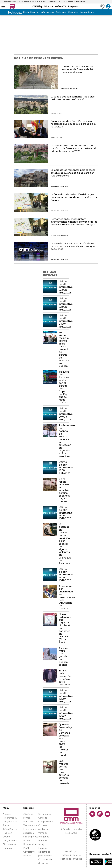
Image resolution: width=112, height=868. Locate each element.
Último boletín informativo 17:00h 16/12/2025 (64, 575)
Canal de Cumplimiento (46, 820)
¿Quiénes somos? (28, 816)
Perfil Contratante (29, 850)
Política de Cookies (71, 855)
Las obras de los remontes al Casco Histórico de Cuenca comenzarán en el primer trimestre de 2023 (73, 148)
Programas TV (10, 818)
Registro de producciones (45, 854)
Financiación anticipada (30, 831)
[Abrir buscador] (103, 6)
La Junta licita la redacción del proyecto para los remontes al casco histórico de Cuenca (74, 197)
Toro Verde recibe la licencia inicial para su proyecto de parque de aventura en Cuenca (64, 349)
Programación (10, 841)
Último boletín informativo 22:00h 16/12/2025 (64, 304)
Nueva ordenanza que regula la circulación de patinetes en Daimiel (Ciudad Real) (64, 628)
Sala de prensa (31, 837)
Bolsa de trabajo (43, 842)
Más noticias (87, 12)
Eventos (43, 848)
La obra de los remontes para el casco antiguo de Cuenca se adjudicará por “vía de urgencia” (73, 173)
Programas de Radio (10, 823)
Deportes (73, 12)
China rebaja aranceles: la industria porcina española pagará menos (64, 490)
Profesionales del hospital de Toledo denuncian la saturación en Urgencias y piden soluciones (64, 441)
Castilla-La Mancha (29, 12)
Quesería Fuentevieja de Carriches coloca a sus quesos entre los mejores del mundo (64, 740)
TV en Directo (10, 829)
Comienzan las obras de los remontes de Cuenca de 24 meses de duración (77, 69)
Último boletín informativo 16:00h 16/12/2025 (64, 696)
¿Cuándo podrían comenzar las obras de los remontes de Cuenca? (73, 98)
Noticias (7, 814)
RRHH (27, 841)
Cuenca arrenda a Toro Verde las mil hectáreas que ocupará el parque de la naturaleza (73, 124)
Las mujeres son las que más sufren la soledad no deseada (64, 772)
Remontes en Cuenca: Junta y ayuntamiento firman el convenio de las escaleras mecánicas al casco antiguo (74, 222)
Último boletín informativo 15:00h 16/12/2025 (64, 713)
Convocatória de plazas (45, 861)
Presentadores (31, 844)
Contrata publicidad (43, 827)
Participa (7, 848)
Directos (49, 6)
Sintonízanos (9, 844)
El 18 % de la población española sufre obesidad (64, 678)
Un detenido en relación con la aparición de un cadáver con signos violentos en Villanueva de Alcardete (64, 544)
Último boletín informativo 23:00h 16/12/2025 (64, 287)
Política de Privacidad (71, 859)
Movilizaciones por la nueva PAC (33, 2)
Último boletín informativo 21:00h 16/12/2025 (64, 321)
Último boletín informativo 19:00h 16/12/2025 (64, 468)
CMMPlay (38, 6)
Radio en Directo (7, 835)
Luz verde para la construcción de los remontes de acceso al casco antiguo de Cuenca (73, 246)
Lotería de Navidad (57, 2)
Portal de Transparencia (30, 823)
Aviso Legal (71, 851)
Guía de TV (61, 6)
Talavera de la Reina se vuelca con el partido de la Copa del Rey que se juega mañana (64, 387)
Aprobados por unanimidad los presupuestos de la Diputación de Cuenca (64, 597)
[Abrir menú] (3, 6)
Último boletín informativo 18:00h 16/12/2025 (64, 513)
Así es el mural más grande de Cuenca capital (64, 656)
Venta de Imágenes (44, 835)
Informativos (47, 12)
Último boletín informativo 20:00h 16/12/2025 (64, 414)
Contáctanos (45, 814)
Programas (74, 6)
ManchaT (28, 856)
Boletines (61, 12)
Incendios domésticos (76, 2)
